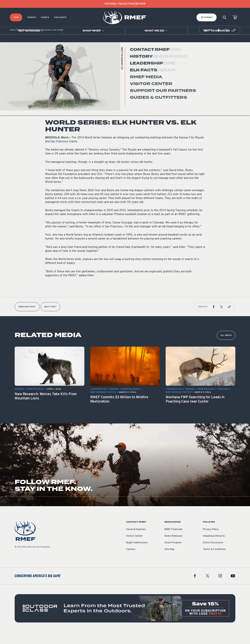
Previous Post (27, 319)
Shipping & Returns (214, 548)
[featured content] (125, 620)
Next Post (50, 319)
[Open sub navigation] (31, 31)
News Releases (54, 93)
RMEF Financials (174, 541)
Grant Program (173, 554)
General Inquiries (136, 541)
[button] (219, 42)
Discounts (60, 17)
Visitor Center (134, 548)
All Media (226, 347)
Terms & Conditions (214, 561)
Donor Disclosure (213, 554)
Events (45, 17)
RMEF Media (22, 42)
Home (12, 42)
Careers (131, 561)
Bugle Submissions (137, 554)
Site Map (170, 561)
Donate (32, 17)
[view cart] (235, 17)
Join (16, 17)
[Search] (224, 17)
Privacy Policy (211, 541)
